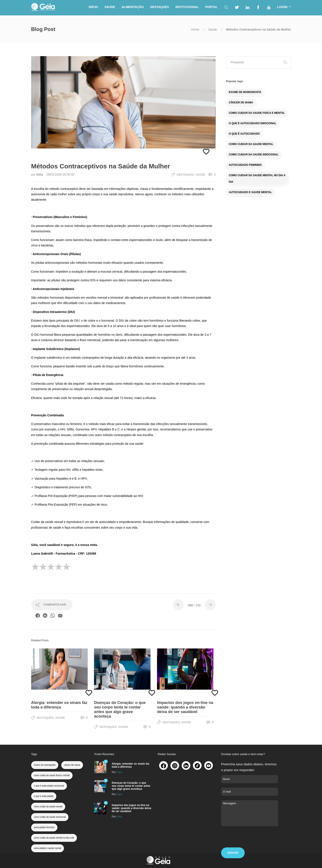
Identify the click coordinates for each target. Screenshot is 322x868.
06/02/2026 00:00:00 (60, 174)
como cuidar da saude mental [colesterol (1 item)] (48, 807)
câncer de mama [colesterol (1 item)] (72, 765)
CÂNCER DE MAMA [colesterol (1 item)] (241, 103)
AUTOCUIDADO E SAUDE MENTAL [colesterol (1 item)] (250, 192)
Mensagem (250, 813)
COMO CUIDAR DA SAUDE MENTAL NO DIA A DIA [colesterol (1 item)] (257, 179)
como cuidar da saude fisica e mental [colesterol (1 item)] (52, 775)
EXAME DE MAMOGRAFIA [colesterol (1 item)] (245, 92)
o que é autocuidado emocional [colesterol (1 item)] (49, 786)
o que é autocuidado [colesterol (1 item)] (44, 796)
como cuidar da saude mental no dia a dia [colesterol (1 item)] (54, 838)
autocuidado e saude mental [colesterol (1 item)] (48, 848)
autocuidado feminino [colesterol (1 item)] (44, 827)
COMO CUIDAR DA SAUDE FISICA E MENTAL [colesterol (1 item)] (257, 113)
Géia (40, 174)
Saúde (213, 29)
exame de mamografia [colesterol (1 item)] (45, 765)
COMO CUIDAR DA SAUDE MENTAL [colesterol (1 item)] (251, 144)
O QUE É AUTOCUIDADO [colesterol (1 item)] (244, 134)
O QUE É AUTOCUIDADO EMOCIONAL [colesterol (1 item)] (253, 123)
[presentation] (254, 839)
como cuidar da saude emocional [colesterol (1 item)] (50, 817)
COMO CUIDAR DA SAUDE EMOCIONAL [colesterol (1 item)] (254, 155)
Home (195, 29)
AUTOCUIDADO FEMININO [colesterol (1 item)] (245, 165)
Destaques (185, 175)
